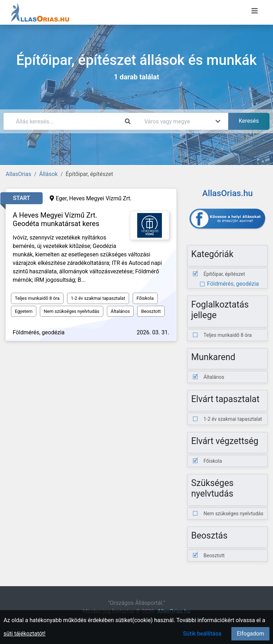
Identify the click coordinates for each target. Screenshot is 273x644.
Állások (48, 174)
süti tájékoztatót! (25, 634)
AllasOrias (18, 174)
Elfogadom (250, 634)
